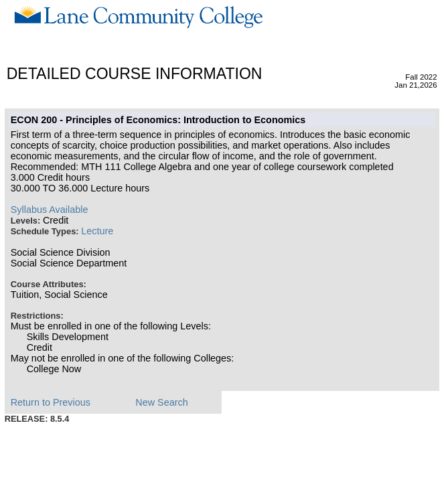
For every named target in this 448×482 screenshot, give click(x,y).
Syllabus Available (50, 210)
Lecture (97, 231)
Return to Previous (51, 402)
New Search (161, 402)
